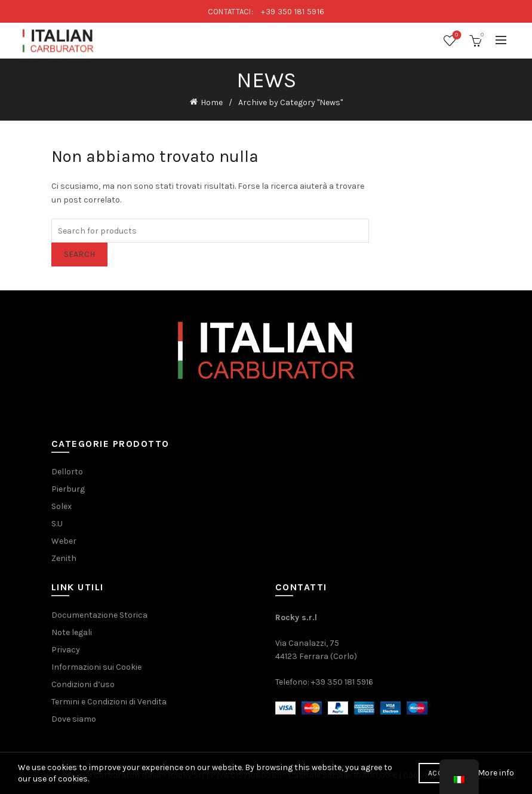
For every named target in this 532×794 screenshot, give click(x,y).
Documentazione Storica (99, 615)
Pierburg (68, 489)
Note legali (72, 632)
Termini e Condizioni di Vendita (109, 702)
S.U (57, 524)
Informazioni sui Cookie (96, 667)
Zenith (64, 558)
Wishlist (455, 36)
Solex (61, 506)
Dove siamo (74, 719)
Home (212, 102)
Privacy (66, 650)
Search (80, 254)
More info (496, 773)
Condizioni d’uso (83, 684)
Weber (64, 541)
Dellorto (67, 472)
